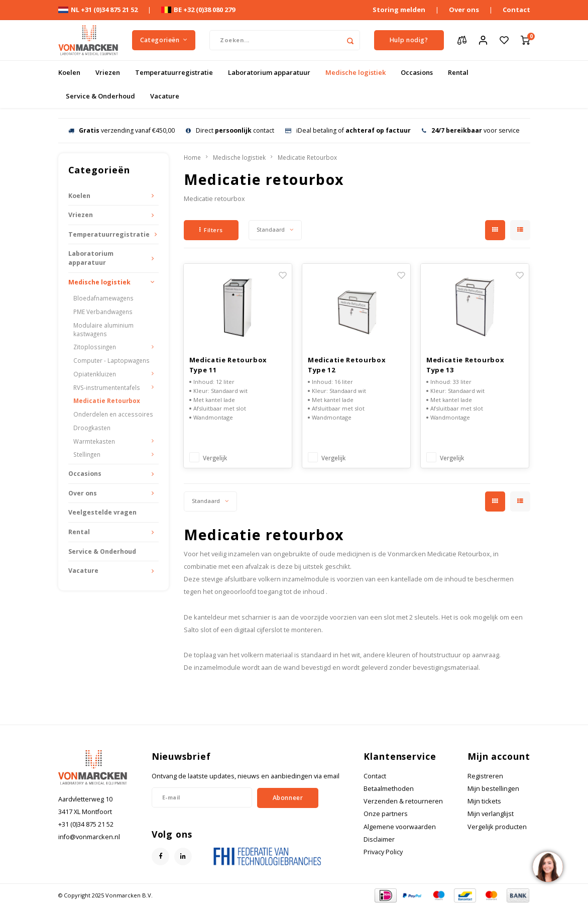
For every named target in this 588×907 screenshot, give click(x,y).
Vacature (165, 96)
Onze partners (386, 814)
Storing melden (399, 10)
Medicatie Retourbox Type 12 (347, 365)
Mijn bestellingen (493, 789)
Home (192, 157)
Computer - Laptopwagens (111, 360)
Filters (211, 230)
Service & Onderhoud (100, 96)
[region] (547, 866)
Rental (458, 72)
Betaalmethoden (389, 789)
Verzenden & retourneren (403, 801)
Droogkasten (92, 428)
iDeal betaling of (348, 130)
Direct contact (230, 130)
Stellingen (87, 454)
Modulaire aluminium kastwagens (103, 329)
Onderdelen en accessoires (113, 414)
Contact (516, 10)
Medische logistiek (356, 72)
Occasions (417, 72)
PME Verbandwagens (103, 312)
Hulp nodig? (409, 40)
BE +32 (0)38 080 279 (198, 10)
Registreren (485, 776)
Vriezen (108, 72)
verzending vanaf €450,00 (122, 130)
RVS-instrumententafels (107, 387)
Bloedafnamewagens (103, 298)
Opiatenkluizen (95, 374)
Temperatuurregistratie (174, 72)
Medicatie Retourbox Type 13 (465, 365)
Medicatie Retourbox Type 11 (228, 365)
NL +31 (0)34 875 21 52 (98, 10)
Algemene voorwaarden (400, 827)
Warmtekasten (94, 441)
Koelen (69, 72)
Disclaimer (379, 839)
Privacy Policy (383, 852)
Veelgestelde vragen (102, 512)
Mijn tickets (484, 801)
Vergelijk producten (497, 827)
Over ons (464, 10)
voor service (471, 130)
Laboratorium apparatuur (269, 72)
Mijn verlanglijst (491, 814)
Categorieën (164, 40)
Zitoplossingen (95, 347)
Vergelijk (215, 458)
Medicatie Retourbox (107, 400)
